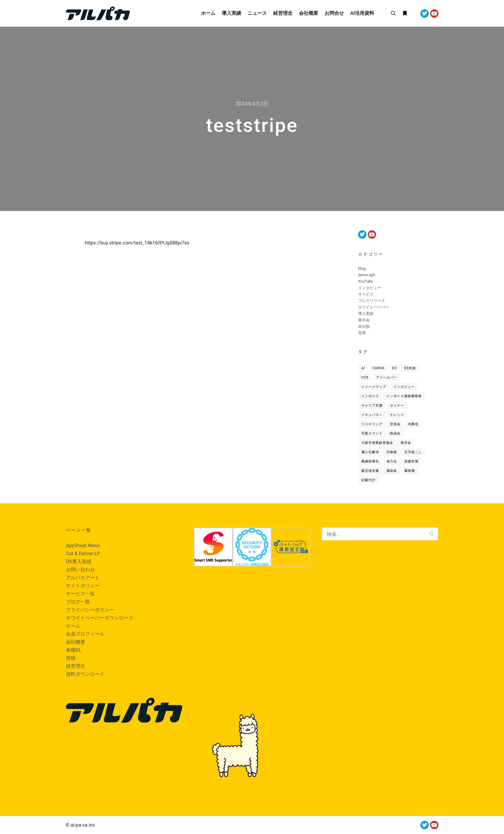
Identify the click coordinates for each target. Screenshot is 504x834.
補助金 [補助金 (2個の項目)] (392, 471)
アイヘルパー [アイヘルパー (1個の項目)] (387, 377)
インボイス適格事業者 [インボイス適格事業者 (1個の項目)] (404, 396)
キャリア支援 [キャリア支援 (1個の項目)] (372, 405)
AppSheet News (83, 545)
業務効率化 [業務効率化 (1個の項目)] (370, 461)
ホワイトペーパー (373, 307)
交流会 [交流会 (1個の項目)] (395, 424)
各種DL (74, 650)
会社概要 (76, 642)
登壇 (362, 333)
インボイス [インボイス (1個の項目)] (370, 396)
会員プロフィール (85, 634)
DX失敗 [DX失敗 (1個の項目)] (410, 368)
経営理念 (76, 666)
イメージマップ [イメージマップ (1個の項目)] (374, 387)
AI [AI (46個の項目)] (363, 368)
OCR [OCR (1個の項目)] (365, 377)
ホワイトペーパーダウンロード (100, 618)
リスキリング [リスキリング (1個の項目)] (372, 424)
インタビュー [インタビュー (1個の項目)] (404, 387)
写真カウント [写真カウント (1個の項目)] (372, 433)
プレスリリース (372, 301)
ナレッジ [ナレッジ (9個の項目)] (397, 415)
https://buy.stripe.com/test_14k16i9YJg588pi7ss (137, 243)
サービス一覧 (80, 594)
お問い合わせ (80, 570)
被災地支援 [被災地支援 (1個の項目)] (370, 471)
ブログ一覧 (78, 602)
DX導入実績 (79, 562)
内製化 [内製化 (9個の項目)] (413, 424)
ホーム (73, 626)
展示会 (364, 320)
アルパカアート (83, 578)
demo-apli (367, 275)
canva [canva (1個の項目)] (379, 368)
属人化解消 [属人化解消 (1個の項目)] (370, 452)
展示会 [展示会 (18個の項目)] (406, 443)
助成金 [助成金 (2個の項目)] (395, 433)
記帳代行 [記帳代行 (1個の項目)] (368, 480)
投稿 (71, 658)
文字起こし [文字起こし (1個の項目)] (413, 452)
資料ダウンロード (85, 674)
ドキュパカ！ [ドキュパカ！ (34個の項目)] (372, 415)
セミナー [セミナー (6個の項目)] (397, 405)
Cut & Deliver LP (83, 554)
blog (362, 269)
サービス (366, 294)
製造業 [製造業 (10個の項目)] (410, 471)
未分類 (364, 326)
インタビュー (370, 288)
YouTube (366, 281)
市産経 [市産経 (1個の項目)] (392, 452)
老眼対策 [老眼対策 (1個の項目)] (411, 461)
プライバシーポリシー (90, 610)
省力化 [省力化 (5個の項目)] (392, 461)
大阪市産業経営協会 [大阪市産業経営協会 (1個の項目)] (377, 443)
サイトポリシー (83, 586)
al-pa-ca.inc (83, 825)
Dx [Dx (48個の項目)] (395, 368)
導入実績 (366, 314)
